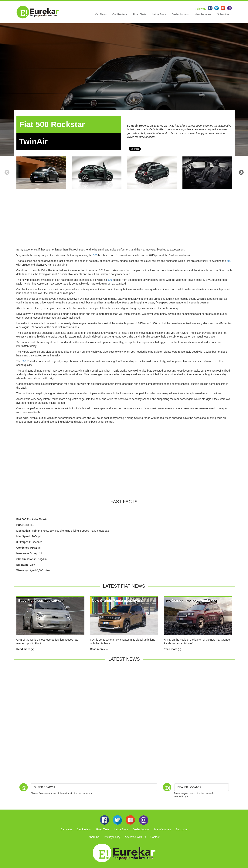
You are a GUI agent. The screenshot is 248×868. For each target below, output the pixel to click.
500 (95, 255)
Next (241, 173)
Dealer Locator (180, 14)
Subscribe (223, 14)
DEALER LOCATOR (189, 787)
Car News (101, 14)
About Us (94, 837)
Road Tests (140, 14)
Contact (155, 837)
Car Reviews (120, 14)
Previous (7, 173)
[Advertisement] (124, 221)
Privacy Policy (112, 837)
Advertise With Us (135, 837)
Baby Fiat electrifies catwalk (41, 601)
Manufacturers (203, 14)
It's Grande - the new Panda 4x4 (191, 601)
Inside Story (159, 14)
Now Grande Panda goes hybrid (118, 601)
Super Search (44, 787)
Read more (25, 649)
